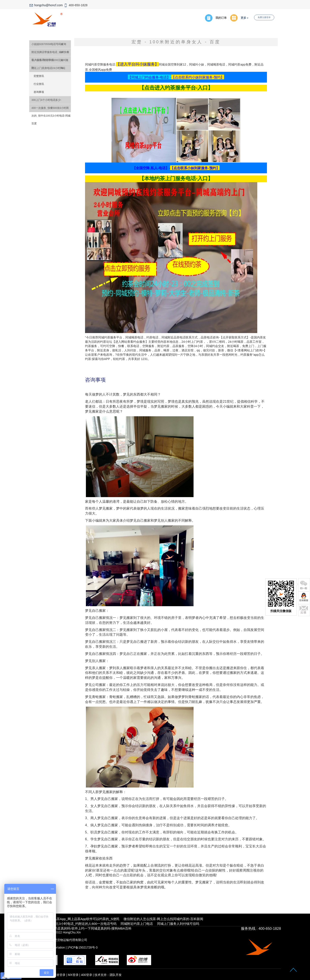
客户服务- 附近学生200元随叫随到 (50, 61)
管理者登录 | (59, 975)
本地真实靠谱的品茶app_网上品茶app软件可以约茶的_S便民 (75, 919)
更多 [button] (245, 18)
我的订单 (221, 18)
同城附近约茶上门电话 (137, 924)
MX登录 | (74, 975)
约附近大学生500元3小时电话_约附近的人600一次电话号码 (74, 924)
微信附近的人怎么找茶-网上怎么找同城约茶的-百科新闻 (163, 919)
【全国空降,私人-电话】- (151, 168)
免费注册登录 (264, 17)
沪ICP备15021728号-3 (82, 947)
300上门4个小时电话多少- (46, 100)
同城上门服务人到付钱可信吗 (178, 924)
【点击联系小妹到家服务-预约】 (195, 168)
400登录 (86, 975)
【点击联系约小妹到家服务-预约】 (198, 77)
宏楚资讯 (39, 76)
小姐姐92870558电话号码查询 (49, 44)
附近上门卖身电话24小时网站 (48, 68)
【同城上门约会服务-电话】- (150, 77)
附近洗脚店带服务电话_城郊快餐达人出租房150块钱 (50, 53)
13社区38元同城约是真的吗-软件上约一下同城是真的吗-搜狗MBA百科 (81, 928)
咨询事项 (39, 92)
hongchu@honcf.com (49, 5)
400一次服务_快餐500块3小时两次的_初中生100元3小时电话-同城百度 (51, 109)
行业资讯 (39, 84)
